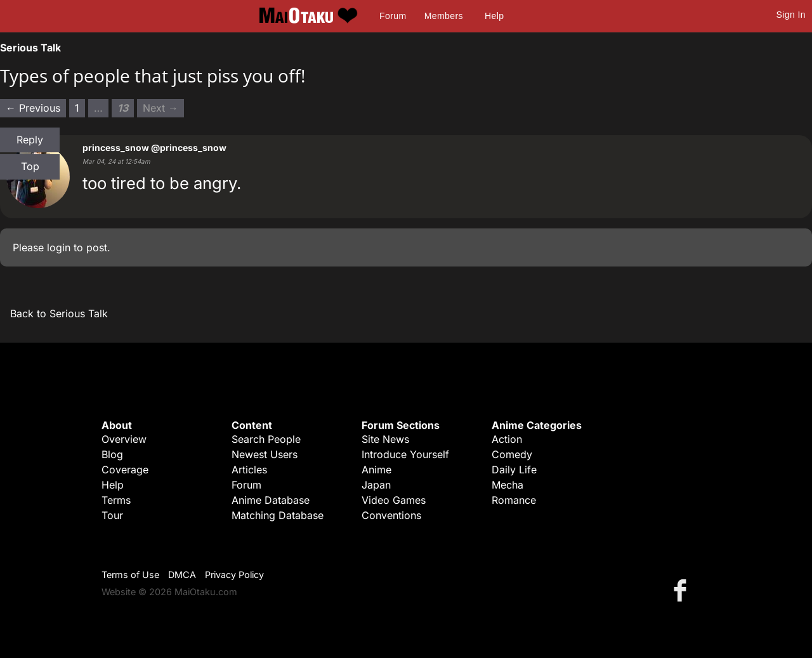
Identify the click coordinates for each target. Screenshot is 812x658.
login (59, 247)
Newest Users (265, 454)
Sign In (791, 15)
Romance (514, 500)
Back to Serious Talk (59, 313)
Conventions (391, 515)
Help (494, 16)
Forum (393, 16)
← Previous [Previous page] (33, 108)
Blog (112, 454)
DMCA (182, 575)
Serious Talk (30, 48)
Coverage (125, 470)
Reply (30, 140)
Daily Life (514, 470)
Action (507, 439)
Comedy (512, 454)
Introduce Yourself (405, 454)
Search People (266, 439)
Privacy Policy (234, 575)
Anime (377, 470)
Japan (376, 485)
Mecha (507, 485)
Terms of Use (130, 575)
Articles (249, 470)
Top (30, 166)
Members (444, 16)
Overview (124, 439)
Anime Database (271, 500)
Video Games (394, 500)
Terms (116, 500)
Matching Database (278, 515)
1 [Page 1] (77, 108)
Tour (112, 515)
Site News (385, 439)
